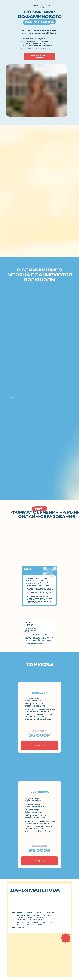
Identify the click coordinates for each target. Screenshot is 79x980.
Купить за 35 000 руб (40, 57)
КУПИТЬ (39, 746)
